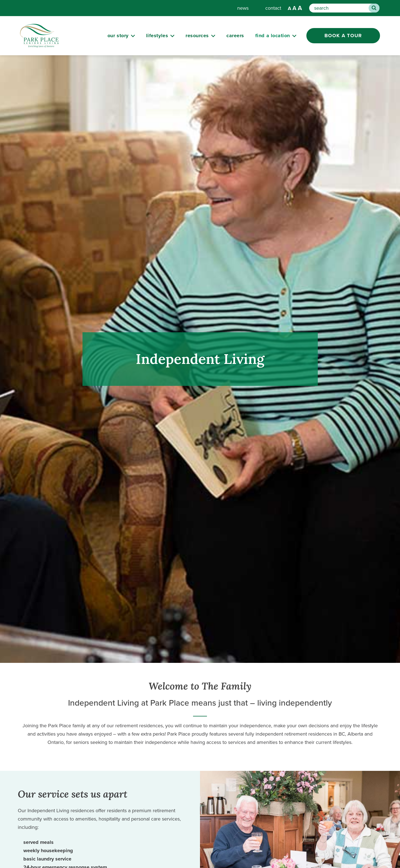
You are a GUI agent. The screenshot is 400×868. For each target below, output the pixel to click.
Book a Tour (343, 36)
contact (273, 8)
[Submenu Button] (133, 36)
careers (235, 36)
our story (118, 36)
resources (197, 36)
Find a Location (273, 36)
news (243, 8)
